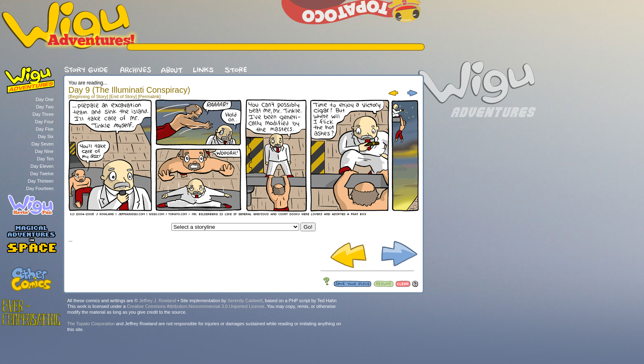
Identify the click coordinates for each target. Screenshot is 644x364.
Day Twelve (42, 174)
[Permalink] (149, 96)
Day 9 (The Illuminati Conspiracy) (129, 90)
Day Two (45, 107)
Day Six (46, 136)
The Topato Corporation (91, 324)
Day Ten (45, 159)
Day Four (44, 122)
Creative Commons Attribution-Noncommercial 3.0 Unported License (196, 306)
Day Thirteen (41, 181)
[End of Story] (123, 96)
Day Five (45, 129)
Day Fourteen (40, 188)
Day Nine (44, 151)
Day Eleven (42, 166)
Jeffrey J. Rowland (157, 301)
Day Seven (42, 144)
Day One (45, 99)
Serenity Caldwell (245, 301)
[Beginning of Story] (88, 96)
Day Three (43, 114)
